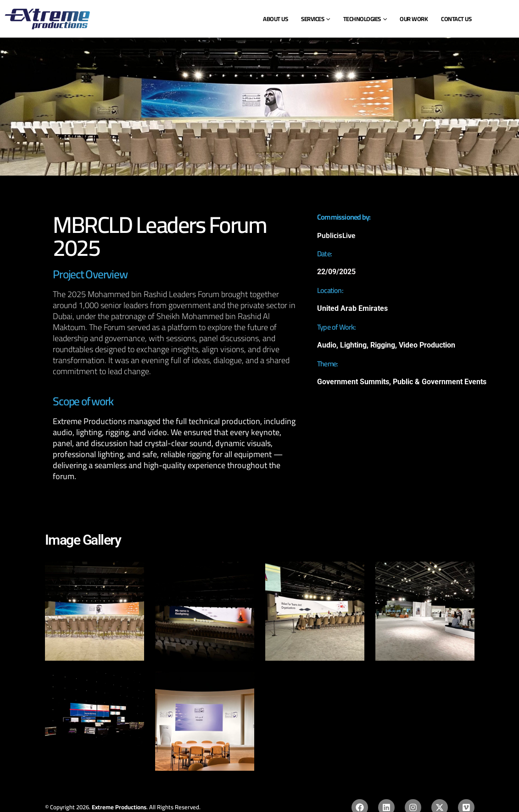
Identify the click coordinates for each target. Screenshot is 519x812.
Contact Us (456, 19)
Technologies (362, 19)
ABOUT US (275, 19)
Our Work (414, 19)
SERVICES (313, 19)
